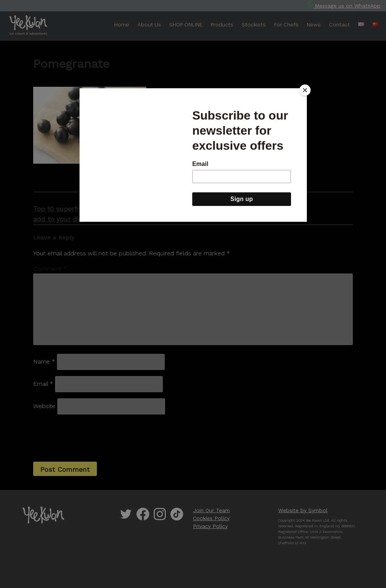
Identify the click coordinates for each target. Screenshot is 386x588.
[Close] (305, 90)
